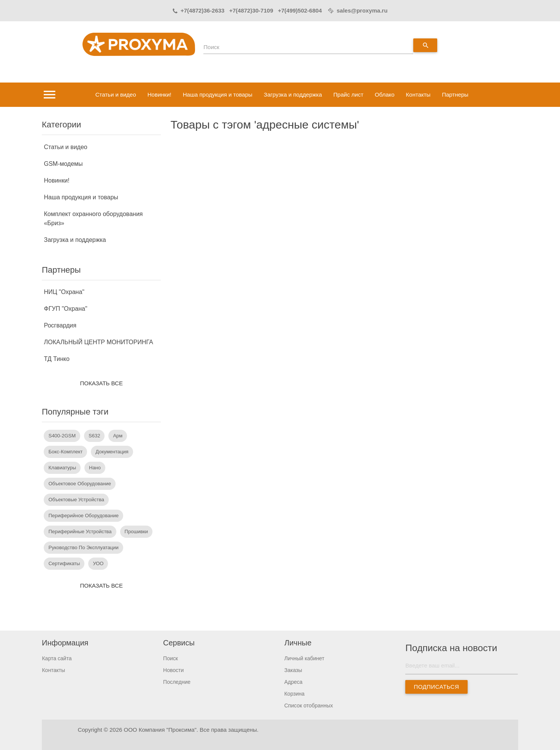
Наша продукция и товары (218, 95)
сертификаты (64, 563)
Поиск (211, 47)
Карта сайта (57, 658)
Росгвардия (60, 325)
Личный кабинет (304, 658)
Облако (385, 95)
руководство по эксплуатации (83, 547)
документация (112, 452)
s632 (94, 436)
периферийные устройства (80, 532)
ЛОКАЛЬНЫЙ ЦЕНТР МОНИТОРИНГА (98, 342)
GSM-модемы (63, 164)
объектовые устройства (76, 500)
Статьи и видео (116, 95)
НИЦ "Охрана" (64, 292)
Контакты (418, 95)
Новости (173, 670)
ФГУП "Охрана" (65, 309)
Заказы (293, 670)
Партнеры (455, 95)
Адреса (293, 682)
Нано (95, 468)
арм (118, 436)
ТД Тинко (56, 359)
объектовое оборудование (80, 484)
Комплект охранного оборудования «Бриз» (93, 218)
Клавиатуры (62, 468)
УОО (98, 563)
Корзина (294, 694)
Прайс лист (348, 95)
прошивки (136, 532)
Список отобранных (309, 706)
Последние (177, 682)
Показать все (102, 383)
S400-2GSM (62, 436)
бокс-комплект (65, 452)
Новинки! (159, 95)
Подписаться (437, 687)
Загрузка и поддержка (293, 95)
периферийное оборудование (83, 516)
